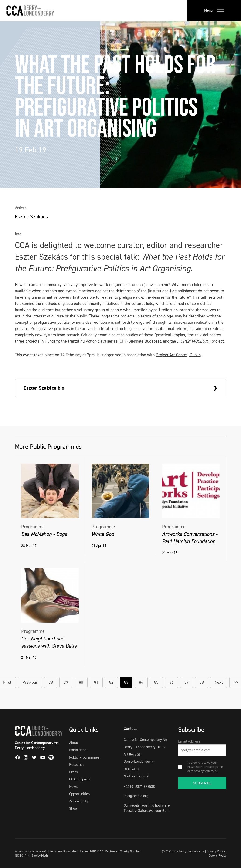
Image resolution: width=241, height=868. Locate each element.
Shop (73, 808)
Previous (30, 682)
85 (156, 682)
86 (171, 682)
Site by (40, 855)
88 (202, 682)
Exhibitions (78, 750)
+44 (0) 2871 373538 (139, 787)
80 (81, 682)
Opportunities (79, 794)
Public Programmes (84, 757)
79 (66, 682)
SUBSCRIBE (202, 783)
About (74, 743)
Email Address (189, 741)
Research (76, 764)
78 (51, 682)
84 (141, 682)
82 (111, 682)
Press (73, 772)
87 (187, 682)
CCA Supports (80, 779)
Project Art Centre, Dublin (178, 355)
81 (96, 682)
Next (219, 682)
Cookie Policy (217, 855)
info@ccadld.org (136, 796)
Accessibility (79, 801)
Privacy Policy (216, 851)
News (73, 787)
